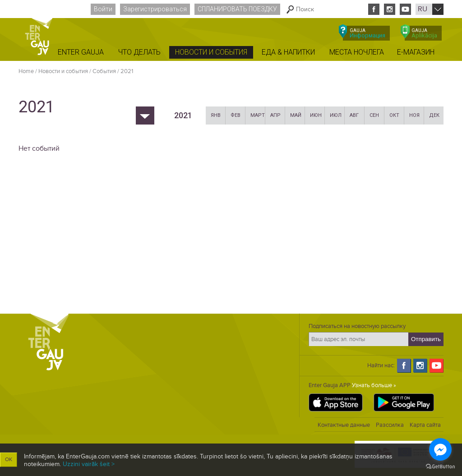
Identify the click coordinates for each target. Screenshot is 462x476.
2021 (127, 71)
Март (258, 115)
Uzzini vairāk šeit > (89, 464)
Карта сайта (425, 425)
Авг (354, 115)
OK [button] (9, 460)
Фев (236, 115)
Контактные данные (344, 425)
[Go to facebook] (440, 449)
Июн (316, 115)
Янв (216, 115)
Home (26, 71)
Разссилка (390, 425)
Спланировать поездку (237, 9)
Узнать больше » (374, 385)
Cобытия (104, 71)
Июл (336, 115)
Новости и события (63, 71)
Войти (103, 9)
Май (296, 115)
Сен (374, 115)
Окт (394, 115)
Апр (275, 115)
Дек (434, 115)
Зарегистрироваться (155, 9)
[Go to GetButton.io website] (440, 467)
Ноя (414, 115)
